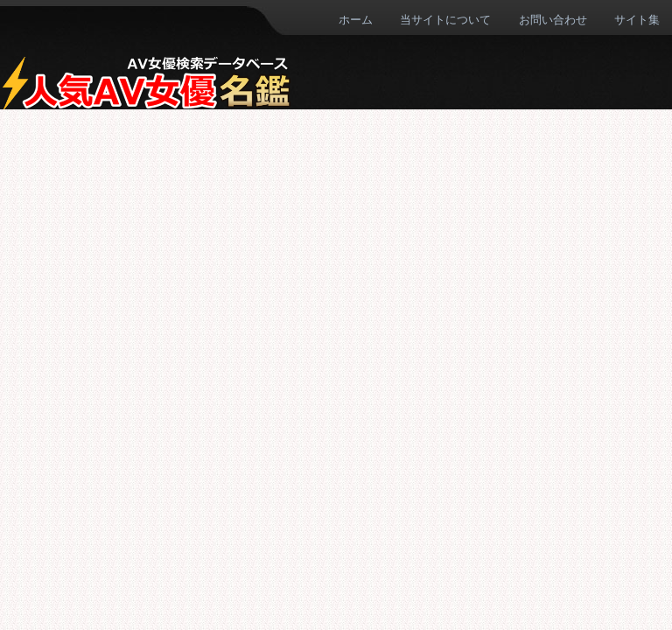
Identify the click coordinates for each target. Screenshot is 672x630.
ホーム (356, 19)
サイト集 (637, 19)
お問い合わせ (553, 19)
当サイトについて (445, 19)
